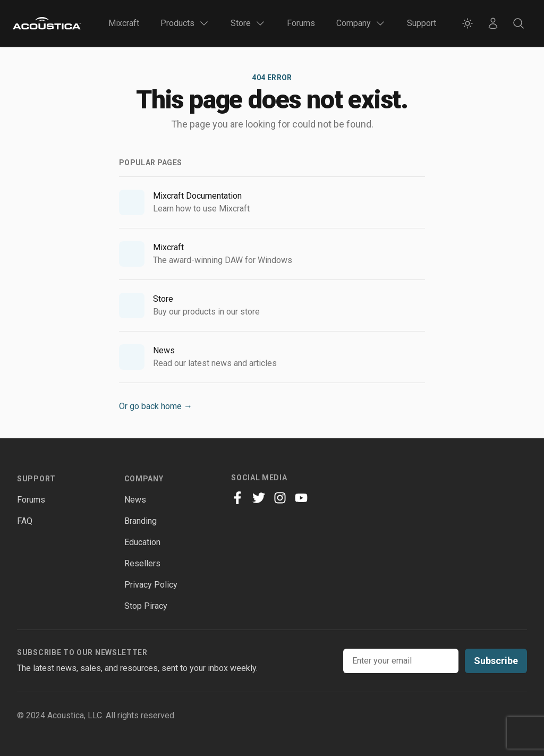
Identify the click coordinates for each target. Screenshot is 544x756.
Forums (301, 23)
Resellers (142, 563)
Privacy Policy (151, 585)
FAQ (25, 521)
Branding (141, 521)
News (164, 350)
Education (142, 542)
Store (163, 299)
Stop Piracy (146, 606)
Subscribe (496, 661)
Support (422, 23)
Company (144, 479)
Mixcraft (124, 23)
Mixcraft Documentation (197, 196)
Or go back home (156, 406)
